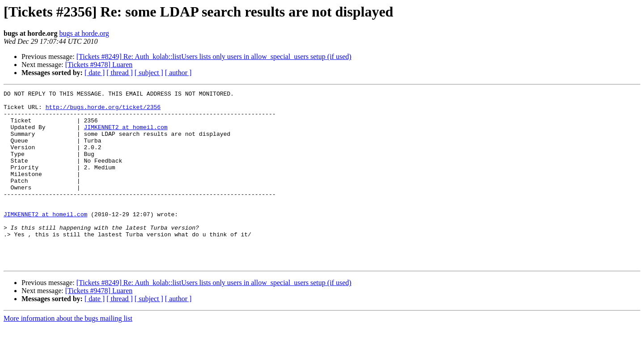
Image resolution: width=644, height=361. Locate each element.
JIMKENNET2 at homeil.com (125, 135)
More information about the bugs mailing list (68, 353)
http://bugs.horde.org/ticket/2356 (103, 111)
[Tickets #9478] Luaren (99, 65)
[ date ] (95, 73)
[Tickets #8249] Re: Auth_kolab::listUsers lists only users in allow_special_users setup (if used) (214, 57)
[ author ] (178, 73)
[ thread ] (120, 73)
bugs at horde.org (84, 33)
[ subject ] (149, 73)
